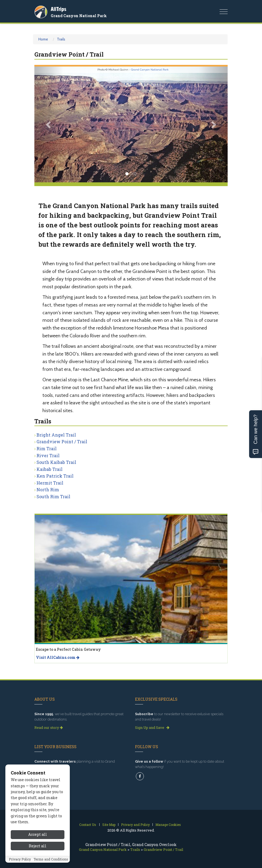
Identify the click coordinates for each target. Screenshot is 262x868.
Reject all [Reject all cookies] (38, 846)
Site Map (109, 825)
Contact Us (88, 825)
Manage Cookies (168, 825)
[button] (49, 124)
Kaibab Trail (50, 469)
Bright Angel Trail (56, 435)
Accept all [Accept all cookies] (38, 835)
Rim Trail (47, 448)
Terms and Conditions (51, 860)
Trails (61, 39)
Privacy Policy (20, 860)
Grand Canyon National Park (79, 16)
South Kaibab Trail (56, 462)
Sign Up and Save (152, 727)
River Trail (48, 455)
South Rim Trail (53, 496)
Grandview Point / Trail (62, 442)
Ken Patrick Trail (55, 476)
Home (43, 39)
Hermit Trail (50, 483)
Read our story (49, 727)
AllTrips (59, 9)
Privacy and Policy (135, 825)
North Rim (48, 490)
